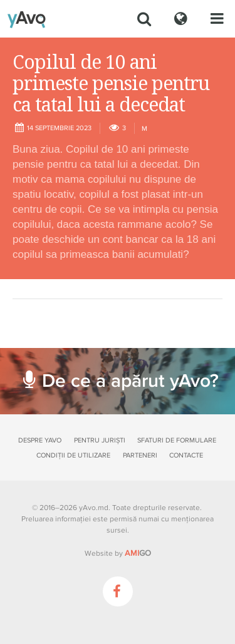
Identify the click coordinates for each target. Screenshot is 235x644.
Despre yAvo (40, 440)
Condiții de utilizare (73, 455)
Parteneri (140, 455)
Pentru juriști (100, 440)
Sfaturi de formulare (177, 440)
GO (138, 553)
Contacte (186, 455)
